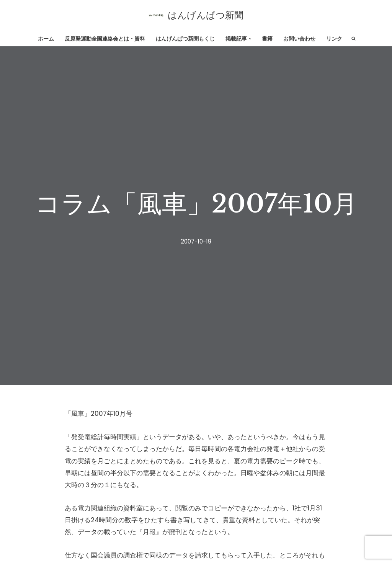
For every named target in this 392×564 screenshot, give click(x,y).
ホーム (46, 39)
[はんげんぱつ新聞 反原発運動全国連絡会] (196, 15)
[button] (250, 38)
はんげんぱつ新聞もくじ (185, 39)
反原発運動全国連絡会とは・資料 (105, 39)
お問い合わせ (299, 39)
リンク (334, 39)
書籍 (267, 39)
